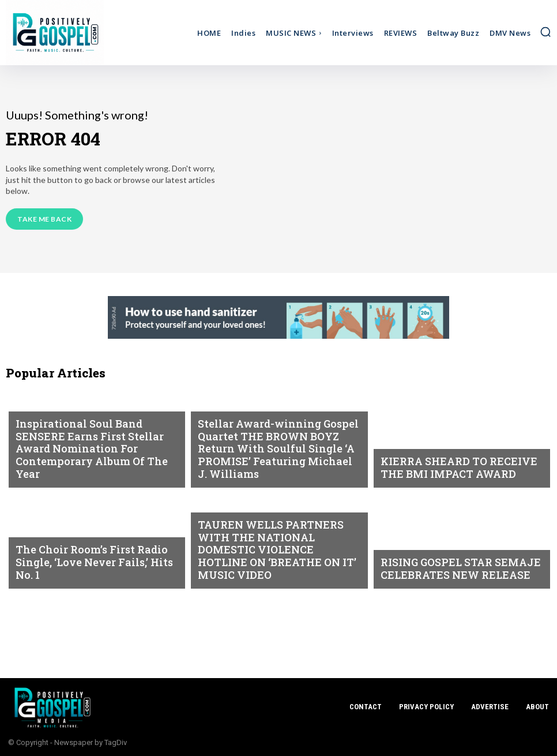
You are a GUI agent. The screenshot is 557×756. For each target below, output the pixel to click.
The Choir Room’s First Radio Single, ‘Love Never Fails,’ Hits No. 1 (97, 571)
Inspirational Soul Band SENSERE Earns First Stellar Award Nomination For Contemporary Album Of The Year (91, 460)
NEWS (26, 425)
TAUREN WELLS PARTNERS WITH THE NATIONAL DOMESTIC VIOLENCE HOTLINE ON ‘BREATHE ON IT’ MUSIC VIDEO (276, 561)
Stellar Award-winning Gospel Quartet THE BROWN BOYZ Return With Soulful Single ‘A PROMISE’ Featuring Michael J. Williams (274, 460)
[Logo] (74, 33)
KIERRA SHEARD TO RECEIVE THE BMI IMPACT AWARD (458, 470)
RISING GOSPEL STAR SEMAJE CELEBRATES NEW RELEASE (449, 571)
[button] (545, 32)
